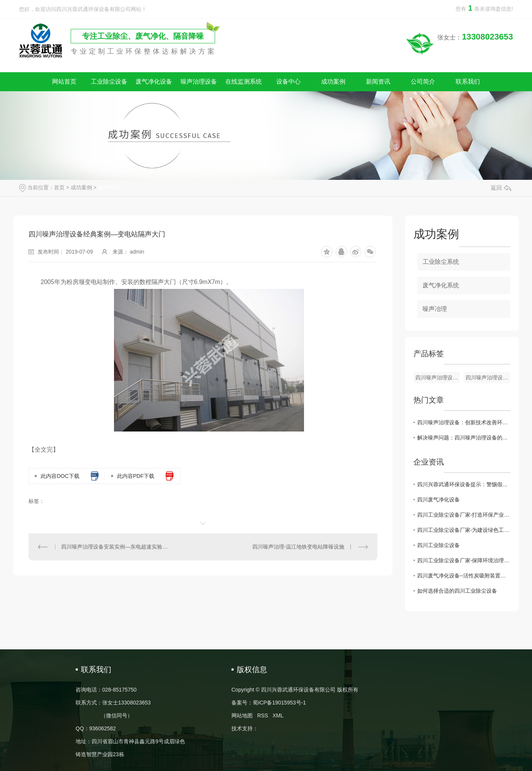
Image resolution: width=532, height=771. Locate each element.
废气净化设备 (154, 82)
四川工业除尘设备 (439, 545)
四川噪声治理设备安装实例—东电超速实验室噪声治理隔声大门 (116, 547)
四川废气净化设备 (439, 500)
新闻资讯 (378, 82)
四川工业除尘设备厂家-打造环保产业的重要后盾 (464, 515)
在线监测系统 (244, 82)
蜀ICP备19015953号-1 (279, 703)
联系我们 (468, 82)
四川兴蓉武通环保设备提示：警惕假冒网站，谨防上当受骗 (464, 484)
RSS (263, 715)
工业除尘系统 (441, 262)
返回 (501, 188)
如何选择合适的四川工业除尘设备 (457, 591)
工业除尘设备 (109, 82)
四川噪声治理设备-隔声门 (488, 378)
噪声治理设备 (199, 82)
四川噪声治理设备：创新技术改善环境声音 (464, 422)
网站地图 (242, 715)
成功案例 (333, 82)
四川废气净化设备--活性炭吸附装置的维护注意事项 (464, 576)
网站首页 (64, 82)
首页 (59, 187)
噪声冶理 (109, 187)
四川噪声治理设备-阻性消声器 (438, 378)
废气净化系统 (441, 285)
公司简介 (423, 82)
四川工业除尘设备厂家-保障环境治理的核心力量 (464, 560)
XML (278, 715)
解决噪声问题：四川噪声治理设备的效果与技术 (464, 438)
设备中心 (288, 82)
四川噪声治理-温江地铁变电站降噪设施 (298, 547)
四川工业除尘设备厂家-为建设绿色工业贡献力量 (464, 530)
